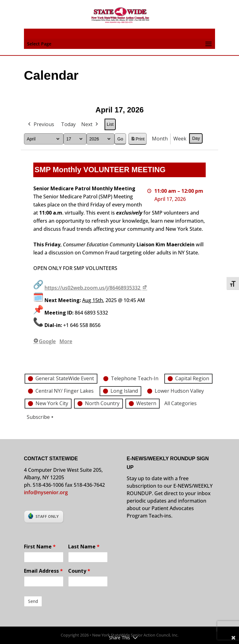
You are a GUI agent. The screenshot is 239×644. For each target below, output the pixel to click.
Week (180, 139)
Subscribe (41, 417)
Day (196, 138)
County (79, 571)
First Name (40, 547)
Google (45, 341)
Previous (40, 125)
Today (68, 124)
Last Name (84, 547)
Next (90, 125)
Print (137, 140)
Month (160, 139)
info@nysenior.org (46, 492)
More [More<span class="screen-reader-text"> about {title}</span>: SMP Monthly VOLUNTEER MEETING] (66, 341)
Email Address (43, 571)
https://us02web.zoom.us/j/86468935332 (96, 288)
